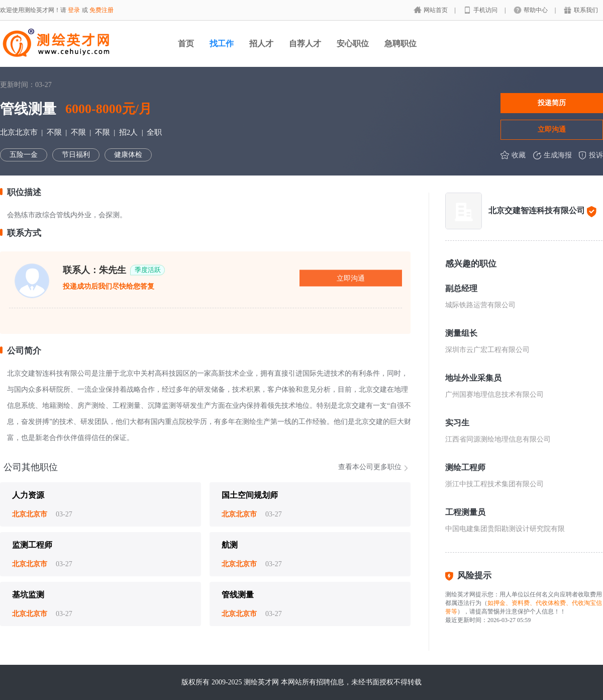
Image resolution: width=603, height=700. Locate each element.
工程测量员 (465, 512)
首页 (186, 43)
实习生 (457, 423)
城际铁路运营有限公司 (480, 305)
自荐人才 (305, 43)
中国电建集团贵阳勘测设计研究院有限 (505, 529)
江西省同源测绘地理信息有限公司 (498, 439)
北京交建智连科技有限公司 (537, 210)
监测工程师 (32, 545)
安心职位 (353, 43)
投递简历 (552, 103)
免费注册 (102, 10)
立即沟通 (552, 129)
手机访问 (486, 10)
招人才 (261, 43)
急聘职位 (400, 43)
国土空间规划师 (250, 495)
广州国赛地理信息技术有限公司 (494, 395)
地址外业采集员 (473, 378)
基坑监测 (28, 595)
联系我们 (586, 10)
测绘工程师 (465, 467)
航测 (230, 545)
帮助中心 (536, 10)
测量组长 (461, 333)
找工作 (222, 43)
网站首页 (436, 10)
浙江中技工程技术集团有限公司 (494, 484)
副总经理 (461, 288)
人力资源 (28, 495)
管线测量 (238, 595)
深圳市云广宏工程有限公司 (487, 350)
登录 (74, 10)
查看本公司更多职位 (370, 467)
